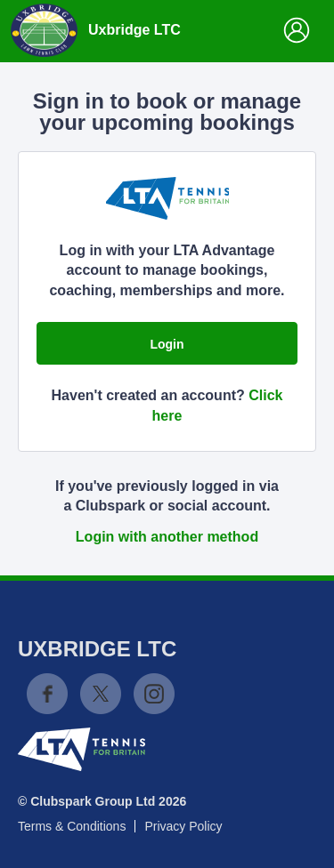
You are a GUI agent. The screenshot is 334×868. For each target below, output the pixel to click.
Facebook (47, 694)
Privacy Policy (183, 826)
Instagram (154, 694)
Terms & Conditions (72, 826)
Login (167, 344)
